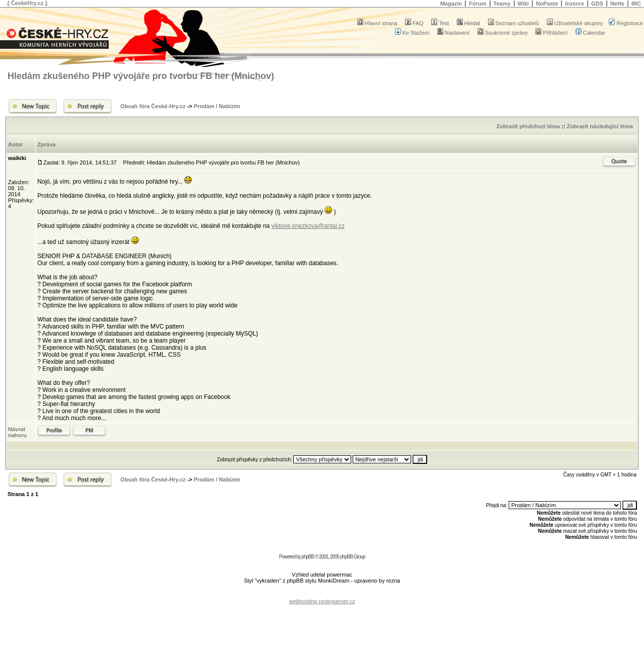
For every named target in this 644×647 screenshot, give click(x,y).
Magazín (451, 4)
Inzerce (575, 4)
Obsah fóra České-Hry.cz (153, 106)
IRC (636, 4)
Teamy (502, 4)
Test (440, 23)
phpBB (308, 557)
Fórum (477, 4)
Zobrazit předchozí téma (528, 126)
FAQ (414, 23)
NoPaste (547, 4)
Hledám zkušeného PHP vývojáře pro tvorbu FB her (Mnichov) (141, 76)
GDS (597, 4)
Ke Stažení (412, 33)
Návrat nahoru (17, 432)
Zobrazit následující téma (599, 126)
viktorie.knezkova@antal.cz (308, 226)
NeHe (617, 4)
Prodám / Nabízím (217, 106)
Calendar (591, 33)
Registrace (626, 23)
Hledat (469, 23)
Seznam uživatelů (514, 23)
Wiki (524, 4)
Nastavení (454, 33)
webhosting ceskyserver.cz (322, 601)
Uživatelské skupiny (575, 23)
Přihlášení (551, 33)
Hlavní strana (377, 23)
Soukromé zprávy (503, 33)
